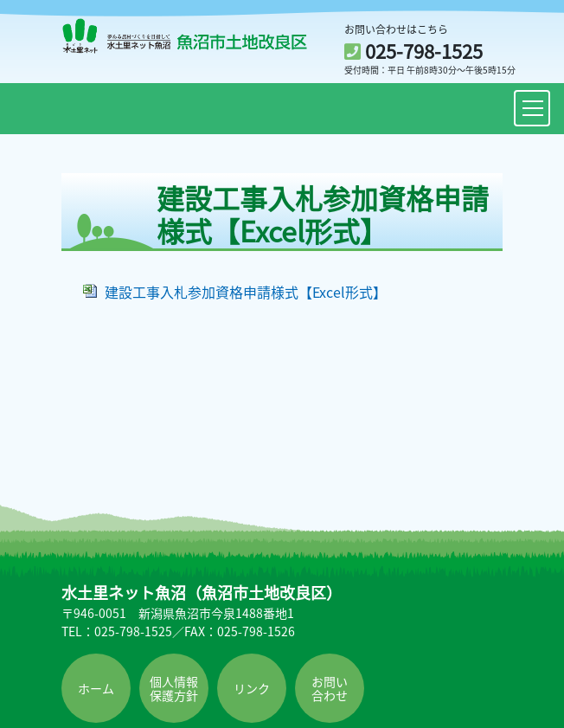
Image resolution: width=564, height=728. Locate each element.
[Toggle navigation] (532, 108)
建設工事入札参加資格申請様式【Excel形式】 (246, 292)
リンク (252, 688)
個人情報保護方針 (174, 688)
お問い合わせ (330, 688)
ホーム (96, 688)
